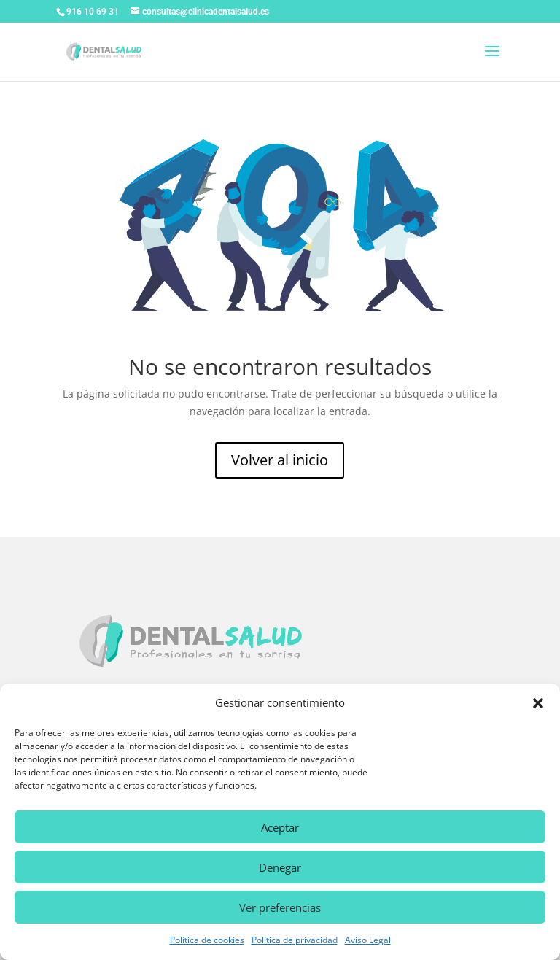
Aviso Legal (368, 940)
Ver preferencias (280, 907)
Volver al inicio (280, 460)
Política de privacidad (295, 940)
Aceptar (280, 827)
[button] (538, 703)
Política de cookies (207, 940)
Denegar (280, 867)
